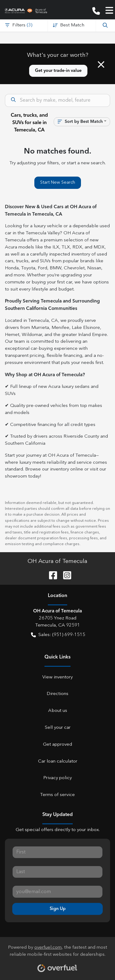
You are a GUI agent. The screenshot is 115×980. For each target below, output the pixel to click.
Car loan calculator (58, 761)
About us (58, 711)
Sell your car (58, 728)
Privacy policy (57, 778)
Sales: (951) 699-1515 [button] (58, 635)
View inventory (57, 677)
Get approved (57, 745)
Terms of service (57, 795)
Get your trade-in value (58, 71)
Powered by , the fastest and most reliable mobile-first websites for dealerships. (57, 957)
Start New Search (58, 182)
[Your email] (57, 892)
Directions (57, 694)
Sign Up (58, 909)
